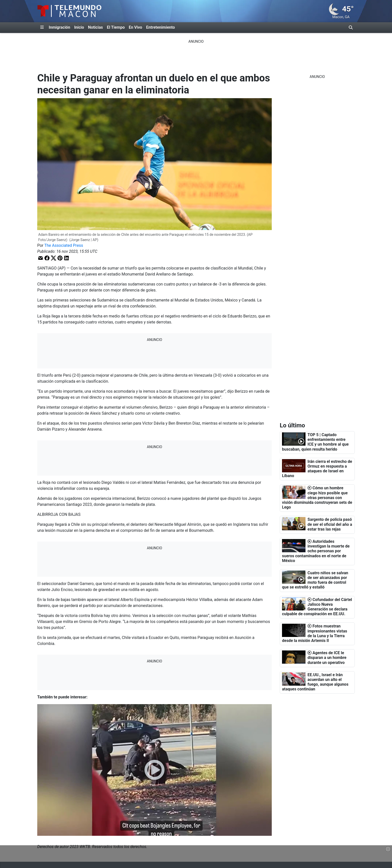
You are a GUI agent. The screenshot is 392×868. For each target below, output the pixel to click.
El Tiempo (116, 27)
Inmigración (59, 27)
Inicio (79, 27)
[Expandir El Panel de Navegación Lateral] (42, 27)
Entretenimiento (161, 27)
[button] (40, 258)
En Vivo (135, 27)
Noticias (95, 27)
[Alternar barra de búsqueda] (351, 27)
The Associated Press (64, 245)
